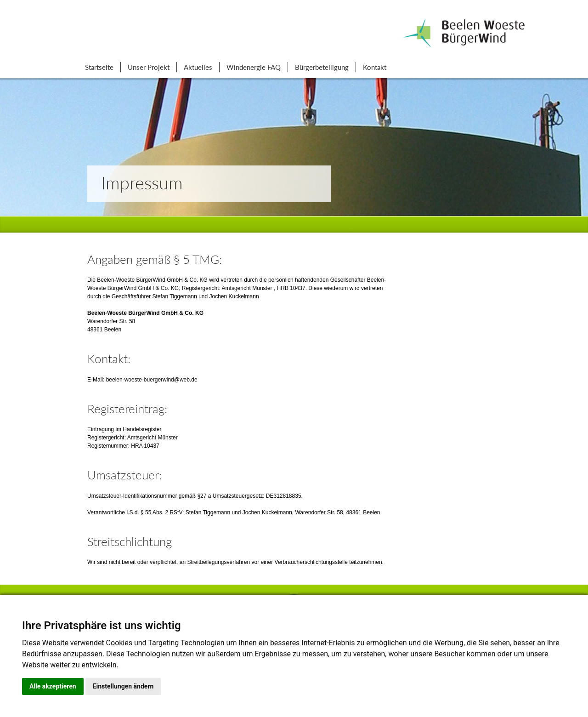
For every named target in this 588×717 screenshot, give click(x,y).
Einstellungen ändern (123, 686)
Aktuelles (198, 67)
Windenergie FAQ (254, 67)
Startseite (99, 67)
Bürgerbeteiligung (322, 67)
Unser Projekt (149, 67)
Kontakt (375, 67)
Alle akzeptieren (53, 686)
